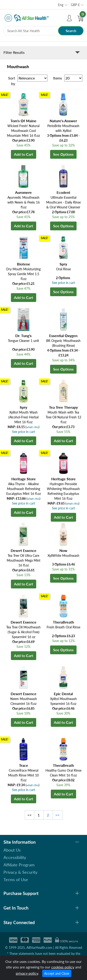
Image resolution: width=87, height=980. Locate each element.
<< (29, 815)
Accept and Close (57, 973)
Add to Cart (24, 154)
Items (58, 78)
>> (57, 815)
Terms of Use (16, 880)
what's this (32, 427)
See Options (63, 154)
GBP (75, 5)
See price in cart (63, 283)
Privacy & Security (20, 872)
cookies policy (63, 967)
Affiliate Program (19, 865)
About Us (12, 850)
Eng (61, 5)
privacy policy (27, 973)
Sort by (12, 81)
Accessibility (15, 857)
